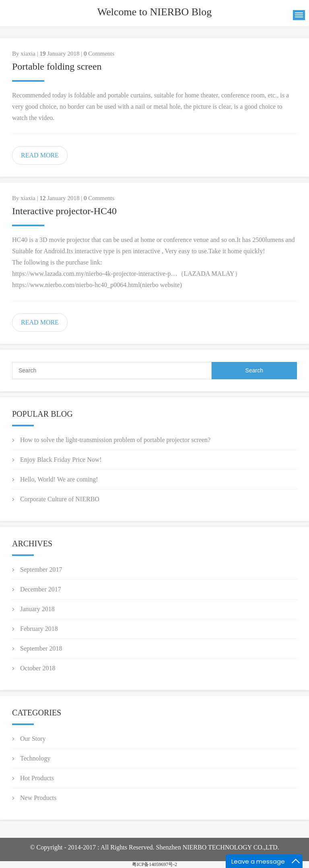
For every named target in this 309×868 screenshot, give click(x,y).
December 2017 (41, 589)
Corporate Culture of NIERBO (60, 499)
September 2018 (41, 648)
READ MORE (40, 155)
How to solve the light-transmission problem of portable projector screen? (115, 440)
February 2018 (39, 629)
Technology (35, 758)
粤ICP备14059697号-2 (155, 864)
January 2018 (37, 609)
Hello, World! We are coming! (59, 479)
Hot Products (37, 778)
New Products (38, 798)
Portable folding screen (57, 66)
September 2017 (41, 569)
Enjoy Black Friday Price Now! (61, 460)
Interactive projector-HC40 (64, 211)
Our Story (33, 739)
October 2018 (38, 668)
